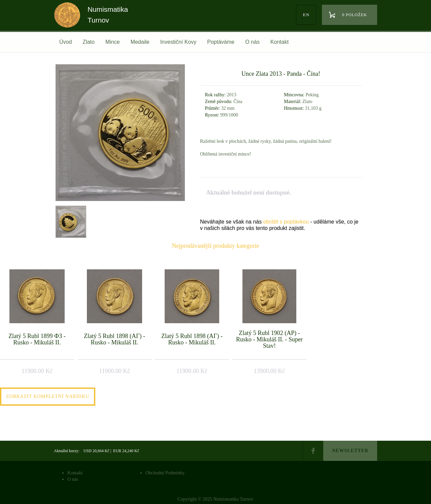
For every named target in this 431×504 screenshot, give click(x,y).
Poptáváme (221, 42)
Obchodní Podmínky (165, 473)
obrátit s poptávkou (286, 222)
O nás (252, 42)
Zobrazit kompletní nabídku (48, 396)
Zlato (89, 42)
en (306, 15)
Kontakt (279, 42)
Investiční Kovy (178, 42)
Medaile (140, 42)
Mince (113, 42)
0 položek (355, 15)
